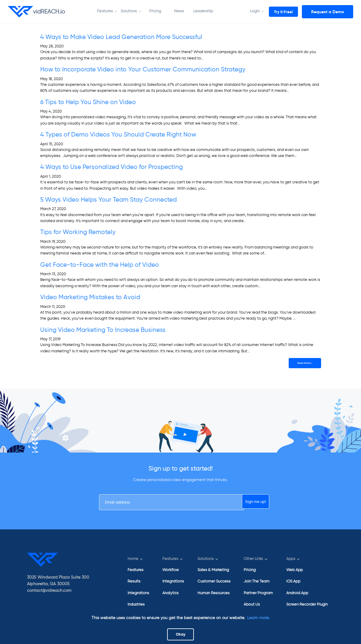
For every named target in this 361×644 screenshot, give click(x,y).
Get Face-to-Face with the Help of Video (100, 265)
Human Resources (214, 593)
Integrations (138, 593)
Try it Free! (278, 12)
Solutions (124, 11)
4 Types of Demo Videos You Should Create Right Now (118, 134)
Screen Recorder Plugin (307, 604)
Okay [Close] (180, 634)
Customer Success (214, 581)
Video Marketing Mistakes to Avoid (90, 297)
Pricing (150, 11)
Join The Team (257, 581)
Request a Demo (328, 12)
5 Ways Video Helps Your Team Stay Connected (108, 200)
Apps (291, 559)
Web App (295, 570)
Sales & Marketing (213, 570)
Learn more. (258, 617)
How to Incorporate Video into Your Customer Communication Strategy (143, 69)
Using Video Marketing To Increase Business (103, 330)
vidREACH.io (36, 12)
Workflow (171, 570)
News (174, 11)
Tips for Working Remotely (78, 232)
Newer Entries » (303, 364)
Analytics (170, 593)
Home (133, 559)
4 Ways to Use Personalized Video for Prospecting (111, 167)
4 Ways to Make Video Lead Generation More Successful (121, 37)
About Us (252, 604)
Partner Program (258, 593)
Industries (136, 604)
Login (245, 11)
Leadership (198, 11)
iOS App (293, 581)
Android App (297, 593)
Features (100, 11)
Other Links (253, 559)
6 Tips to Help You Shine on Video (88, 102)
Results (134, 581)
